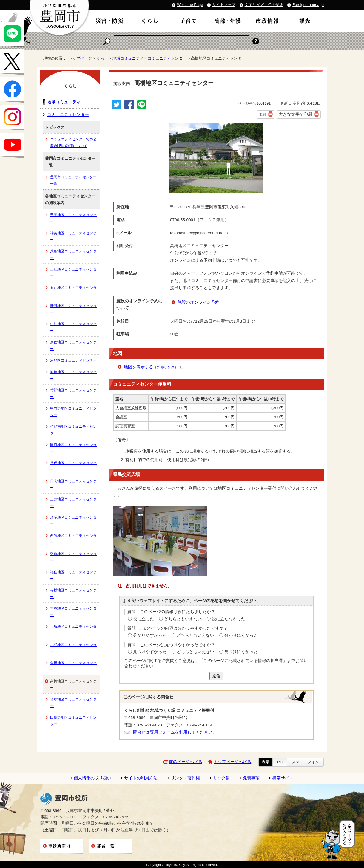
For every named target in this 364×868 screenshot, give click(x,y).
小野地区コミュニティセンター (73, 648)
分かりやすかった (150, 635)
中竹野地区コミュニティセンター (73, 412)
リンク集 (221, 778)
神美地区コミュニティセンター (73, 236)
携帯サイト (283, 778)
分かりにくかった (241, 635)
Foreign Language (308, 5)
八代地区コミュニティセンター (73, 466)
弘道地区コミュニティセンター (73, 557)
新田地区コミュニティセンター (73, 309)
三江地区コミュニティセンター (73, 273)
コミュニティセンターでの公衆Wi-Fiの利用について (73, 142)
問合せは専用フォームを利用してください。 (175, 732)
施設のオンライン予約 (198, 302)
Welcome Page (190, 5)
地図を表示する (154, 367)
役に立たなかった (229, 619)
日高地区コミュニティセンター (73, 484)
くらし (102, 58)
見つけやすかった (150, 652)
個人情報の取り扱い (92, 778)
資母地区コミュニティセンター (73, 703)
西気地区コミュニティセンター (73, 539)
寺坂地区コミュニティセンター (73, 593)
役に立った (144, 619)
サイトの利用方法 (141, 778)
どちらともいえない (183, 619)
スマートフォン (305, 762)
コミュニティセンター (167, 58)
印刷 (262, 114)
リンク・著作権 (185, 778)
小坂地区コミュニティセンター (73, 630)
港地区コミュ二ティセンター (73, 360)
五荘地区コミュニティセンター (73, 291)
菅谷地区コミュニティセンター (73, 612)
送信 (216, 676)
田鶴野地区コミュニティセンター (73, 721)
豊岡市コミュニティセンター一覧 (73, 180)
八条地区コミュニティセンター (73, 255)
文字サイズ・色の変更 (264, 5)
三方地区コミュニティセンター (73, 503)
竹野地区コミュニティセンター (73, 393)
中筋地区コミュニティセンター (73, 327)
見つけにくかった (241, 652)
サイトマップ (224, 5)
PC (280, 762)
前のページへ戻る (186, 762)
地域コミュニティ (128, 58)
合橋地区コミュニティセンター (73, 666)
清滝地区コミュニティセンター (73, 521)
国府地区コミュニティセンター (73, 448)
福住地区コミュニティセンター (73, 575)
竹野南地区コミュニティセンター (73, 430)
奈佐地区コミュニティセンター (73, 345)
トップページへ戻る (232, 762)
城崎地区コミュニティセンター (73, 375)
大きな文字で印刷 (295, 114)
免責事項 (251, 778)
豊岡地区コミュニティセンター (73, 218)
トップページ (80, 58)
